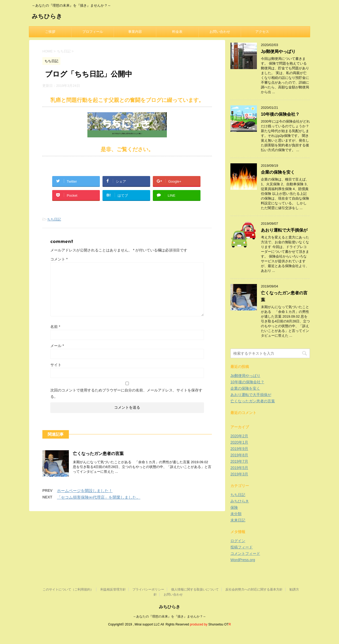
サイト (56, 365)
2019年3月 (239, 474)
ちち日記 (54, 219)
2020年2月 (239, 436)
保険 (234, 507)
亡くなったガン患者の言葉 (98, 454)
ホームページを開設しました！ (85, 491)
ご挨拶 (50, 32)
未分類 (236, 514)
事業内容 (135, 32)
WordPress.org (243, 560)
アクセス (262, 32)
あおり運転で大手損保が (284, 230)
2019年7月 (239, 461)
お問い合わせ (220, 32)
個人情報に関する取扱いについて (195, 589)
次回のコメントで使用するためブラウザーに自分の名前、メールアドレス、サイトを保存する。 (126, 393)
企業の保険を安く (278, 172)
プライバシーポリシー (148, 589)
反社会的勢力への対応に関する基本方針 (254, 589)
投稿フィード (242, 547)
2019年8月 (239, 455)
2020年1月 (239, 442)
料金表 (177, 32)
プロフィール (93, 32)
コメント (59, 259)
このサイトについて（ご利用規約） (68, 589)
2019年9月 (239, 449)
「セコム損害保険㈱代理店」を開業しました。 (99, 497)
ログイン (238, 541)
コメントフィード (245, 553)
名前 (55, 327)
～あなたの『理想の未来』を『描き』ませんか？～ (169, 616)
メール (57, 346)
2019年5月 (239, 468)
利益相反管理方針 (113, 589)
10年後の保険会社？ (280, 114)
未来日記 (238, 520)
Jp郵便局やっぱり (278, 51)
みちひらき (47, 17)
